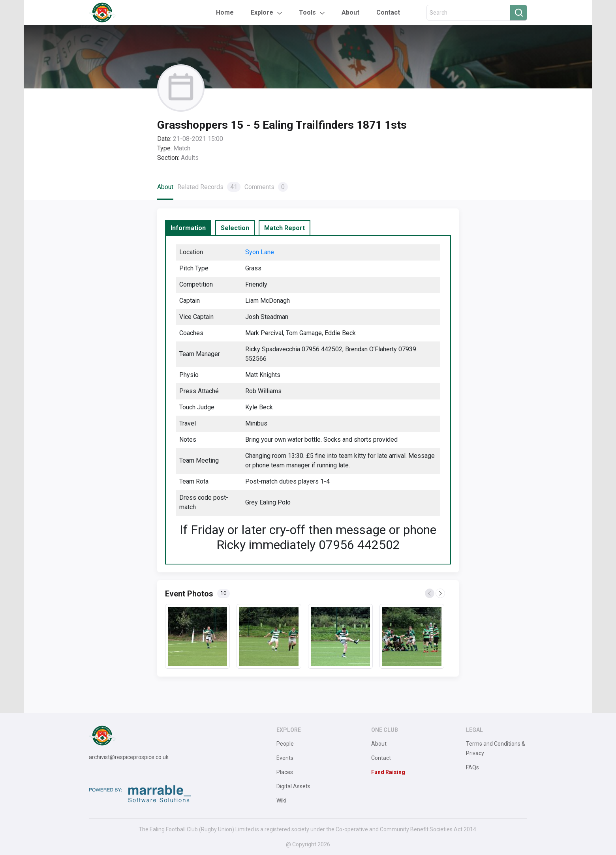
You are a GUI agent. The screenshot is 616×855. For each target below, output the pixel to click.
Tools (307, 12)
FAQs (472, 767)
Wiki (281, 801)
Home (225, 12)
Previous (430, 594)
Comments (266, 187)
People (285, 744)
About (350, 12)
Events (285, 758)
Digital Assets (293, 786)
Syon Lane (260, 252)
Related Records (209, 187)
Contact (388, 12)
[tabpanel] (308, 400)
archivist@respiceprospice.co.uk (129, 757)
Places (285, 772)
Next (441, 594)
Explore (262, 12)
